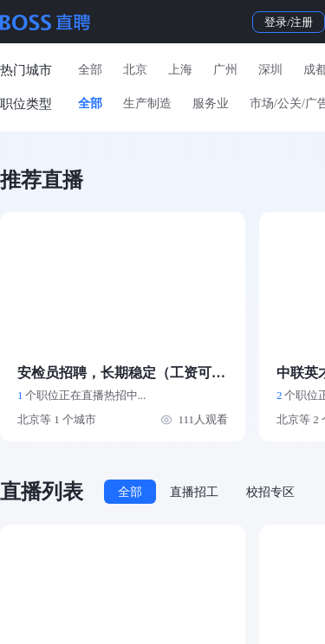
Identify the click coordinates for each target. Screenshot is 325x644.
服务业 (211, 103)
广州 (225, 70)
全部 (90, 70)
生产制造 (147, 103)
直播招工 (194, 492)
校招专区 (270, 492)
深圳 (270, 70)
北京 (135, 70)
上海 (180, 70)
